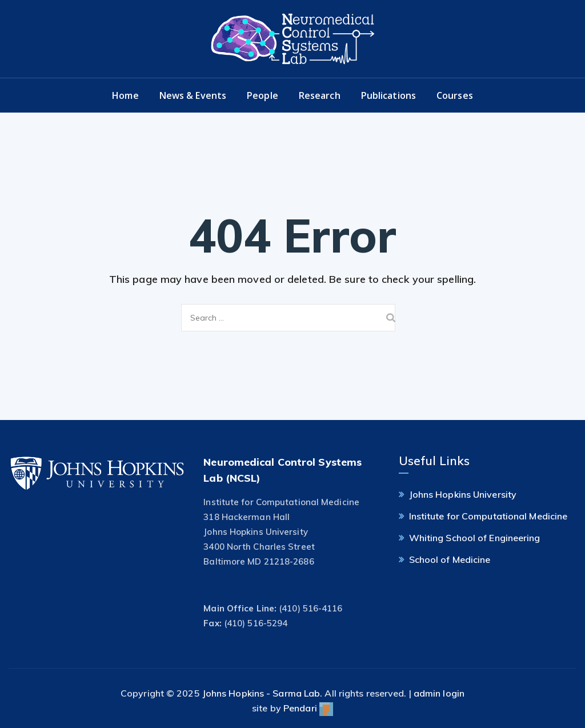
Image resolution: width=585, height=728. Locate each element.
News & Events (193, 95)
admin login (439, 693)
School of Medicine (450, 559)
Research (320, 95)
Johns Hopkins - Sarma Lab (261, 693)
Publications (388, 95)
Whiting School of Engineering (475, 538)
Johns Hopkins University (463, 494)
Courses (455, 95)
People (263, 95)
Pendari (308, 708)
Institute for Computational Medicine (488, 516)
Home (125, 95)
